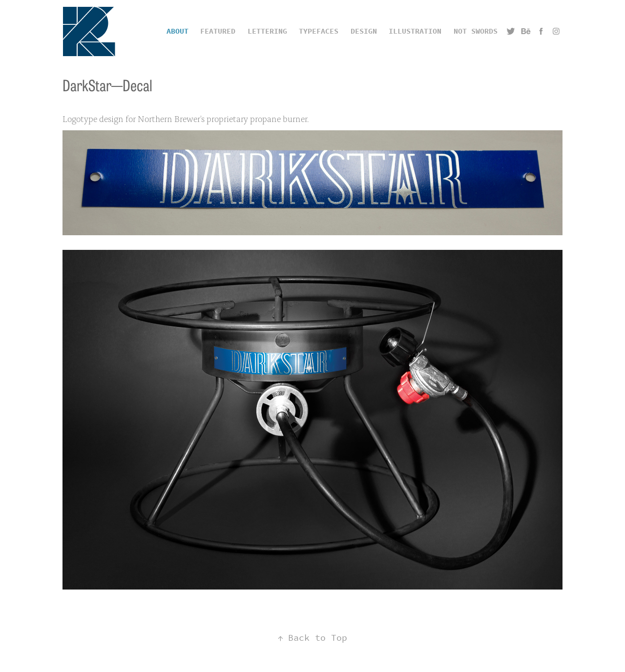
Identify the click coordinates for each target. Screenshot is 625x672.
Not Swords (476, 31)
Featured (218, 31)
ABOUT (177, 31)
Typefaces (319, 31)
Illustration (415, 31)
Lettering (267, 31)
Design (364, 31)
